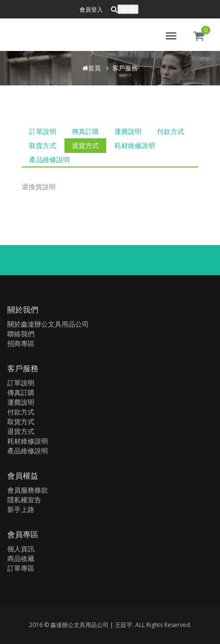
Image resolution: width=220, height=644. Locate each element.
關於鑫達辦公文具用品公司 (48, 324)
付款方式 (171, 131)
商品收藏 (21, 558)
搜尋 (128, 9)
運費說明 (128, 131)
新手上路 (21, 509)
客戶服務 (125, 68)
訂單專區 (21, 568)
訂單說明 (43, 131)
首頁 (94, 68)
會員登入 (91, 9)
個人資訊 (21, 549)
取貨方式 (43, 145)
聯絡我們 (21, 334)
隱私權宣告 (24, 500)
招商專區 (21, 343)
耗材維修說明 (135, 145)
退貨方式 (85, 145)
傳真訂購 (85, 131)
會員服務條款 (28, 490)
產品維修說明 (49, 159)
